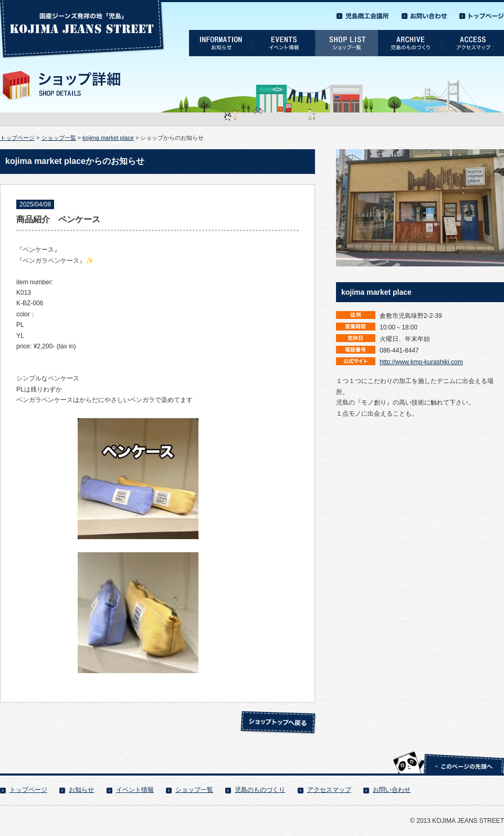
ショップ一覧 (59, 138)
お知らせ (81, 790)
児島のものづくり (260, 790)
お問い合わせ (392, 790)
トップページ (17, 138)
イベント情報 (135, 790)
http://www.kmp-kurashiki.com (421, 362)
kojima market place (108, 138)
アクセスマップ (329, 790)
